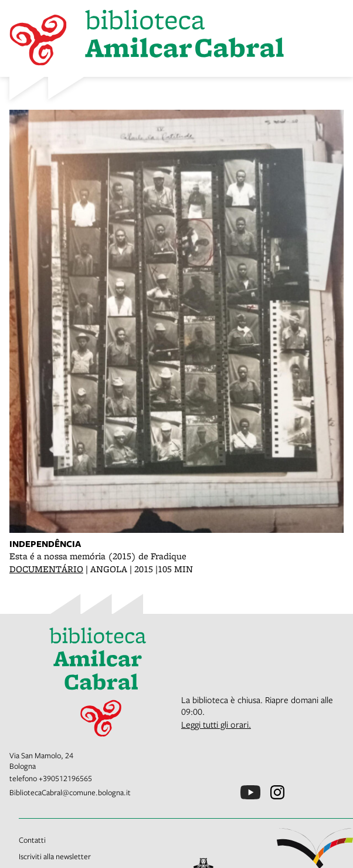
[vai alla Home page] (91, 678)
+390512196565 (65, 778)
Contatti (32, 840)
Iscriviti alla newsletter (55, 856)
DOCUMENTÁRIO (46, 569)
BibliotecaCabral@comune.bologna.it (70, 792)
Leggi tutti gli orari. (216, 724)
